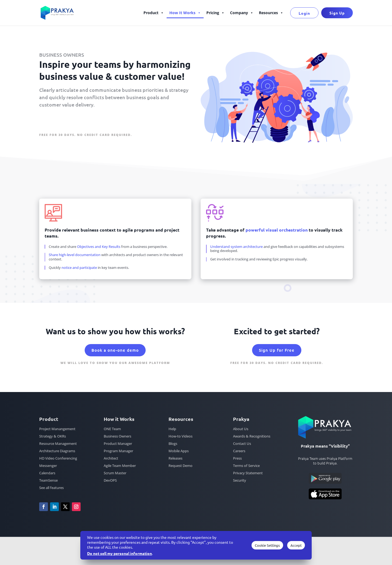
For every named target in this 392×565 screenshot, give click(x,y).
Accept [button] (296, 545)
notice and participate (79, 268)
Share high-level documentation (75, 255)
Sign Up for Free (64, 122)
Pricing (215, 13)
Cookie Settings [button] (267, 545)
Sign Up (337, 13)
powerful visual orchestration (277, 230)
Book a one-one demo (115, 350)
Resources (271, 13)
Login (304, 13)
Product (154, 13)
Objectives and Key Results (99, 247)
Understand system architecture (237, 247)
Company (242, 13)
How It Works (185, 13)
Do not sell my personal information (120, 553)
